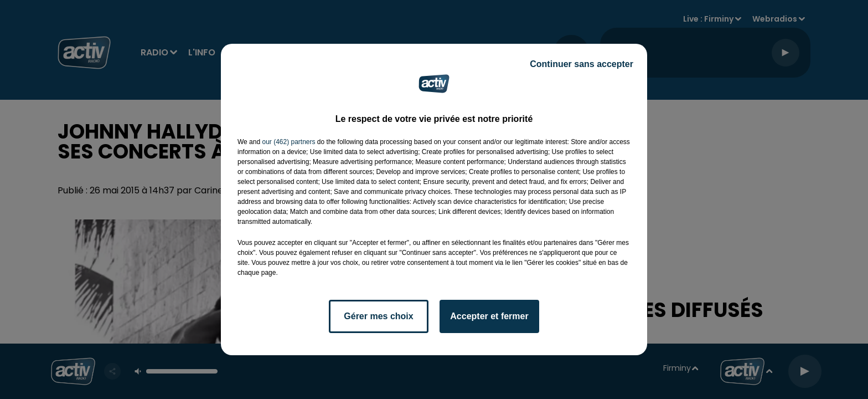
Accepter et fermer (489, 316)
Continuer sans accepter (582, 64)
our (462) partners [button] (288, 142)
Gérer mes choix (378, 316)
